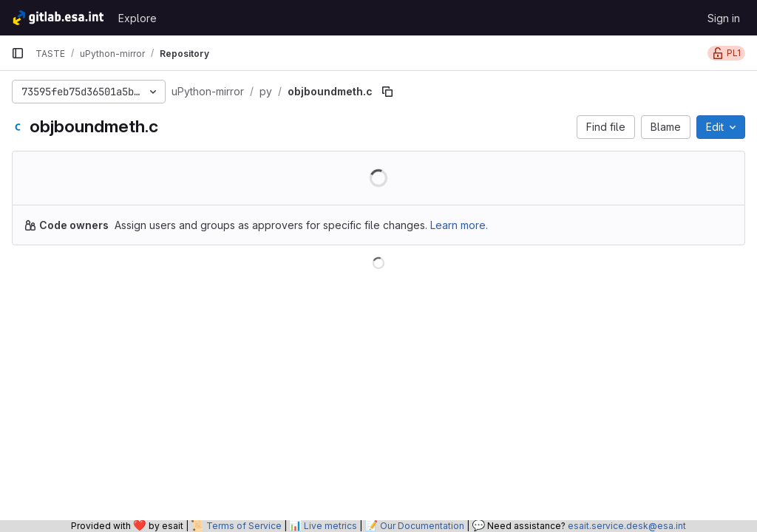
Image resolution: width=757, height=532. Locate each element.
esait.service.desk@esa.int (627, 526)
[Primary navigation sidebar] (18, 53)
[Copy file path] (387, 92)
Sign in (724, 18)
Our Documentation (422, 526)
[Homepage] (57, 18)
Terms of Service (244, 526)
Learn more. (459, 225)
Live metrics (330, 526)
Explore (138, 18)
